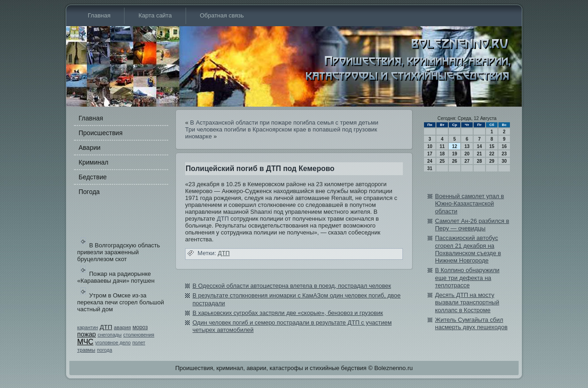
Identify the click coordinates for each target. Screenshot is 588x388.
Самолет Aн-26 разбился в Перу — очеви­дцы (472, 225)
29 (492, 161)
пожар (87, 334)
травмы (86, 350)
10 (430, 146)
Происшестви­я (101, 133)
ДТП (106, 327)
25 (442, 161)
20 (467, 154)
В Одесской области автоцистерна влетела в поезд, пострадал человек (292, 286)
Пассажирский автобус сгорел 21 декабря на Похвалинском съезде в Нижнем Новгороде (468, 249)
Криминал (93, 162)
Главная (99, 15)
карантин (88, 327)
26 (455, 161)
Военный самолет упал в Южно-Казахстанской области (469, 204)
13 (467, 146)
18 (442, 154)
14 (479, 146)
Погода (89, 192)
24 (430, 161)
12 (455, 146)
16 (504, 146)
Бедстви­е (93, 177)
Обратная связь (222, 15)
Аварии (90, 148)
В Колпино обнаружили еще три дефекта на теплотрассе (467, 278)
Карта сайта (155, 15)
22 (492, 154)
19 (455, 154)
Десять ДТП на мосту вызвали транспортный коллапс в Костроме (467, 302)
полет (139, 342)
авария (122, 327)
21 (479, 154)
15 (492, 146)
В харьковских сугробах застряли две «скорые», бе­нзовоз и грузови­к (288, 313)
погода (105, 350)
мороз (140, 327)
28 (479, 161)
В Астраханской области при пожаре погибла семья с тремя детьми (284, 123)
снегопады (109, 335)
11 (442, 146)
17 (430, 154)
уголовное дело (113, 342)
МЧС (85, 342)
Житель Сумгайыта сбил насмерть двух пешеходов (471, 323)
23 (504, 154)
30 (504, 161)
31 (430, 168)
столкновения (139, 335)
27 (467, 161)
